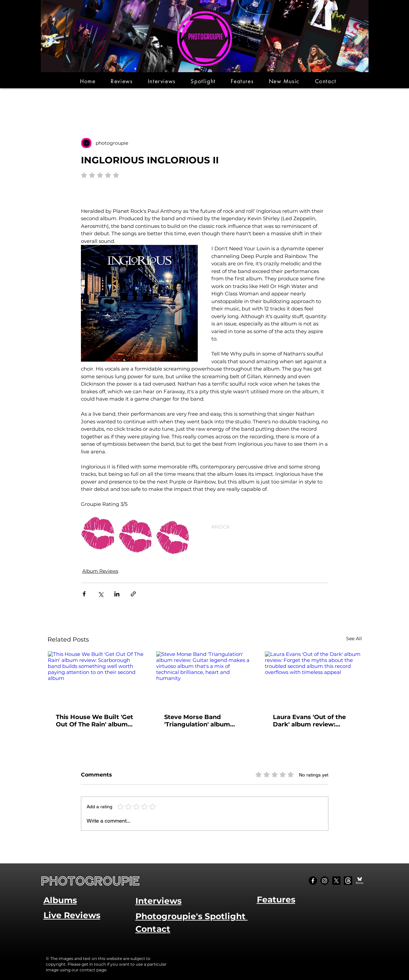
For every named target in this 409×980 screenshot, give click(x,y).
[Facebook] (313, 881)
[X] (336, 881)
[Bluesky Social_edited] (360, 881)
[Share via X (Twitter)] (100, 594)
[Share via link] (133, 594)
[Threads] (348, 881)
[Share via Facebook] (84, 594)
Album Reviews (100, 571)
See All (354, 639)
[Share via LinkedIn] (117, 594)
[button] (122, 81)
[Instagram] (325, 881)
